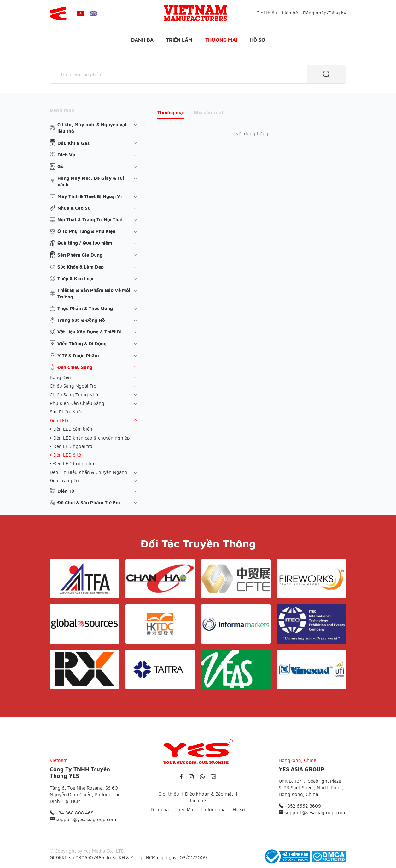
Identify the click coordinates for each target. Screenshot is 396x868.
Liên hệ (290, 13)
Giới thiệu (267, 13)
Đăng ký (337, 13)
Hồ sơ (258, 40)
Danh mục (62, 110)
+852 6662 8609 (300, 806)
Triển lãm (179, 40)
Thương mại (221, 40)
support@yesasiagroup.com (83, 819)
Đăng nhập (315, 13)
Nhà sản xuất (209, 113)
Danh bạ (142, 40)
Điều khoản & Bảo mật (209, 794)
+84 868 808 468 (72, 813)
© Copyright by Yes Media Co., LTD (87, 851)
